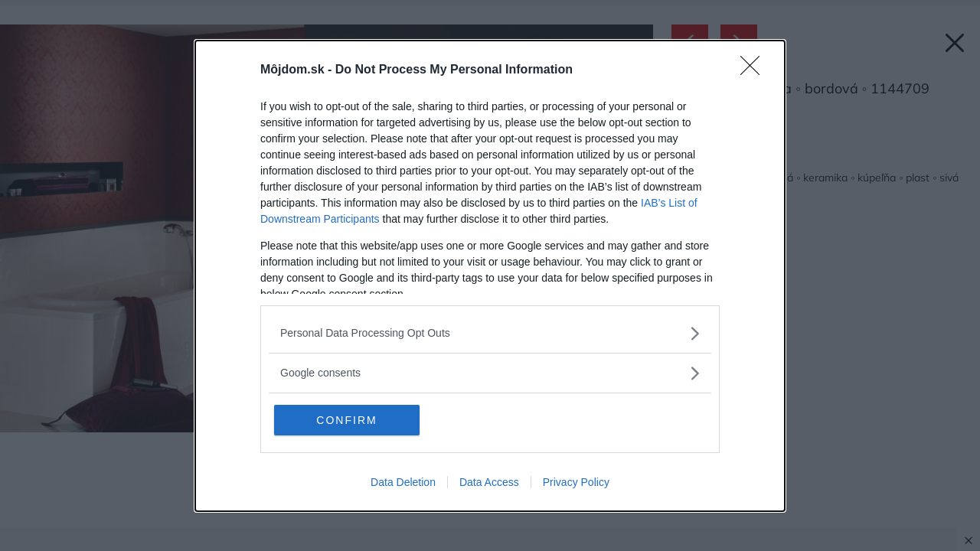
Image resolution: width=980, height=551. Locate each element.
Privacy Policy (576, 482)
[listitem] (490, 333)
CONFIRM (346, 420)
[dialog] (490, 276)
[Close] (755, 70)
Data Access (489, 482)
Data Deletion (403, 482)
